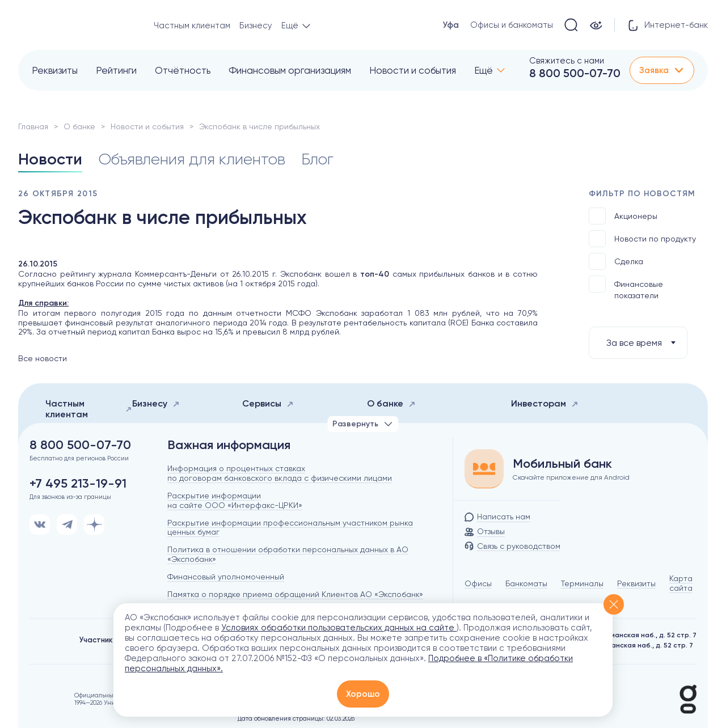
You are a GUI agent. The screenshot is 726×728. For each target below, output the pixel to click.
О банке (79, 126)
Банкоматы (526, 583)
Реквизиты (55, 70)
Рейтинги (116, 70)
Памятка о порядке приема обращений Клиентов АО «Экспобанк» (295, 594)
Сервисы (268, 403)
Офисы (478, 583)
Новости (50, 159)
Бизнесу (256, 26)
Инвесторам (545, 403)
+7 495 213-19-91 (78, 484)
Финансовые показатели (626, 288)
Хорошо (363, 694)
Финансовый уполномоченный (226, 577)
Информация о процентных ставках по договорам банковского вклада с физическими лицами (280, 473)
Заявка (662, 70)
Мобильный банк (562, 464)
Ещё (484, 70)
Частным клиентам (192, 26)
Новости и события (413, 70)
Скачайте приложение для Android (571, 477)
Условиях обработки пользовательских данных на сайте (339, 628)
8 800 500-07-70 (575, 73)
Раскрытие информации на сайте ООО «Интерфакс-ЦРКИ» (235, 500)
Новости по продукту (642, 239)
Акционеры (623, 216)
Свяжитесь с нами (567, 61)
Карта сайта (681, 583)
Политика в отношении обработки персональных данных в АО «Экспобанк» (288, 554)
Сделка (616, 261)
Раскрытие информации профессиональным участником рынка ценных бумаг (290, 528)
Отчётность (183, 70)
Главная (33, 126)
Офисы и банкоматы (512, 25)
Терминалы (582, 583)
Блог (317, 159)
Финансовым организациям (290, 70)
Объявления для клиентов (192, 159)
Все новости (43, 358)
